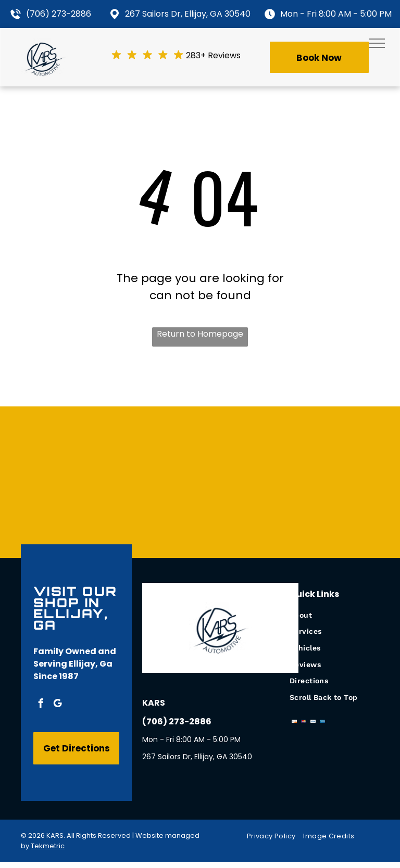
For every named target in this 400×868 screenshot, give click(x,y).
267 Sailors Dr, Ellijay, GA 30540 (188, 14)
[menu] (377, 43)
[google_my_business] (57, 705)
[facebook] (41, 705)
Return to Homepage (200, 334)
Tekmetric (48, 846)
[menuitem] (334, 615)
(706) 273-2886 (59, 14)
